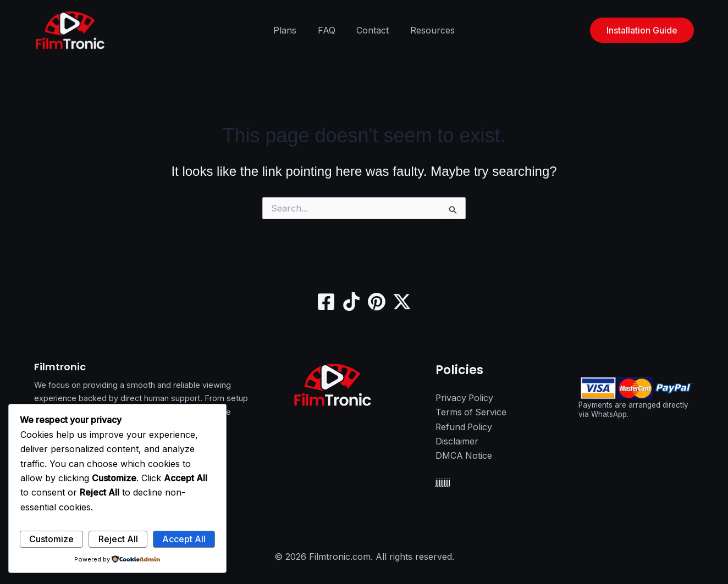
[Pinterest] (377, 302)
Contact (371, 30)
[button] (642, 30)
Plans (290, 30)
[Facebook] (326, 302)
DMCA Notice (464, 456)
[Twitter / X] (402, 302)
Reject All (118, 539)
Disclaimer (457, 442)
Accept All (184, 539)
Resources (427, 30)
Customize (51, 539)
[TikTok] (351, 302)
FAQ (328, 30)
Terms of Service (471, 413)
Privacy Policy (465, 398)
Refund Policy (465, 427)
